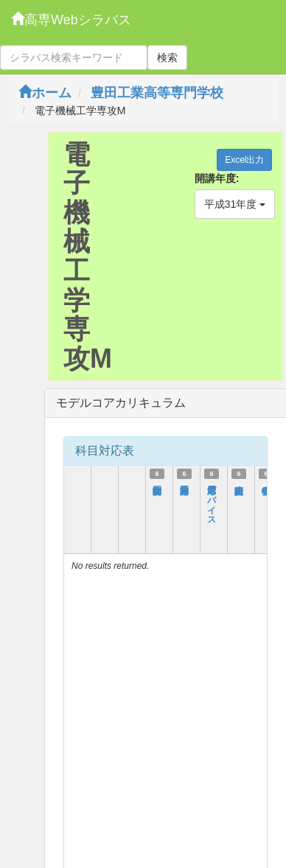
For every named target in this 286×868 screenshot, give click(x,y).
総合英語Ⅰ (239, 483)
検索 (167, 57)
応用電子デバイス (212, 500)
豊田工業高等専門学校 (157, 93)
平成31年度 (235, 204)
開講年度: (217, 178)
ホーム (45, 93)
